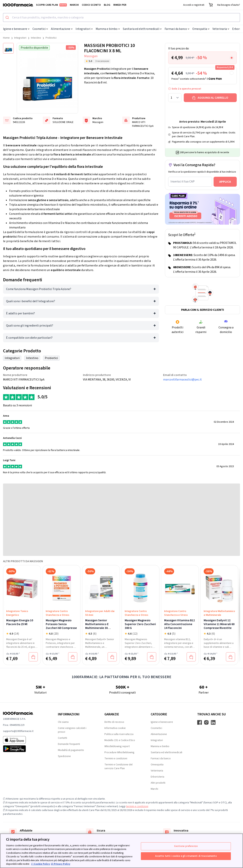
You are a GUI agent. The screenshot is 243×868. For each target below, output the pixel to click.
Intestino (36, 38)
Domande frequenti (69, 744)
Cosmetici (40, 29)
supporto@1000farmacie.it (18, 731)
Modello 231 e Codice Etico (120, 740)
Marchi (74, 5)
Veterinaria (221, 29)
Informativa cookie (115, 728)
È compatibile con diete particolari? (29, 338)
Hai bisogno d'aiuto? (229, 5)
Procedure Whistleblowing (119, 752)
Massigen (91, 56)
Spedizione (64, 756)
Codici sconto (91, 5)
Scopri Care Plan (51, 5)
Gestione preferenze (186, 846)
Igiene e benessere (16, 29)
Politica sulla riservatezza (119, 734)
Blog (107, 5)
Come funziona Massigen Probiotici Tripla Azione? (39, 289)
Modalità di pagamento (71, 750)
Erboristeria (157, 777)
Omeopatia (201, 29)
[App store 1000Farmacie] (24, 740)
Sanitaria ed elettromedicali (142, 29)
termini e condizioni (137, 806)
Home (6, 38)
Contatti (62, 738)
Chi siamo (63, 722)
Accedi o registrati (194, 5)
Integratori (84, 29)
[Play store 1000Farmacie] (24, 749)
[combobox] (121, 17)
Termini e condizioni (116, 759)
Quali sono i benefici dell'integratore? (31, 301)
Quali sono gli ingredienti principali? (30, 326)
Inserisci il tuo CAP (183, 182)
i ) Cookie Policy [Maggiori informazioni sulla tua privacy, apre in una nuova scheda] (41, 864)
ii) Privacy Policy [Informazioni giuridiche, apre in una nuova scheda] (61, 864)
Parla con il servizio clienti (203, 310)
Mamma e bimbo (108, 29)
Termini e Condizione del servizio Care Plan (118, 767)
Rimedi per (120, 5)
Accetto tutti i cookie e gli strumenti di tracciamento (186, 856)
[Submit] (8, 17)
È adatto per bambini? (21, 313)
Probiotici (51, 38)
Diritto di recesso (114, 722)
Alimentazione (62, 29)
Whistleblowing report (117, 746)
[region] (121, 851)
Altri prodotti (158, 783)
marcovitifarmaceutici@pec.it (182, 380)
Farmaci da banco (177, 29)
